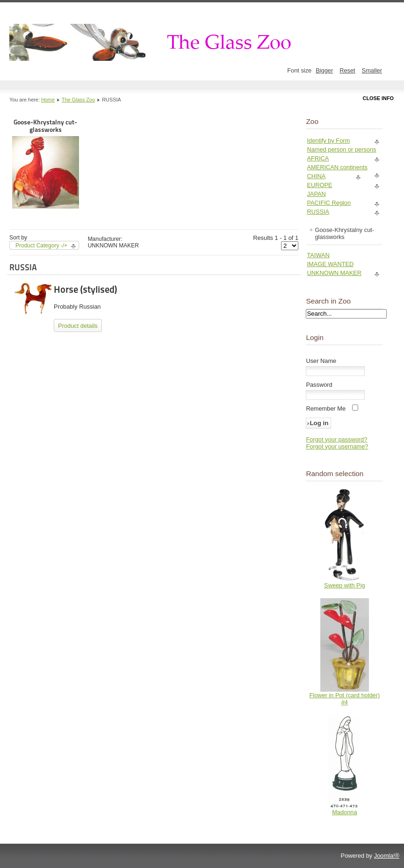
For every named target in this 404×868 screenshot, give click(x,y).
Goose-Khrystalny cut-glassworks (46, 163)
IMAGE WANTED (330, 264)
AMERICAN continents (337, 167)
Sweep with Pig (345, 585)
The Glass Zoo (78, 100)
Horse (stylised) (85, 289)
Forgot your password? (336, 439)
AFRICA (318, 158)
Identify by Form (328, 141)
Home (48, 100)
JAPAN (316, 194)
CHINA (316, 176)
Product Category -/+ (41, 246)
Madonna (344, 812)
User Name (321, 361)
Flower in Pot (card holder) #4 (344, 699)
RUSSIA (318, 212)
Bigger (324, 70)
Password (319, 385)
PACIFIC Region (329, 203)
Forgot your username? (337, 446)
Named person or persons (341, 149)
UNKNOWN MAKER (334, 273)
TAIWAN (318, 255)
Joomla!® (387, 856)
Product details (78, 326)
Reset (347, 70)
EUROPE (319, 185)
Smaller (372, 70)
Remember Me (326, 409)
